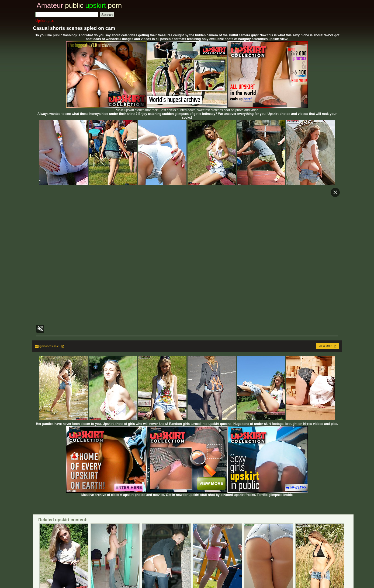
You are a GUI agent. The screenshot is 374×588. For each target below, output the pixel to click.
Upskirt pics (44, 21)
